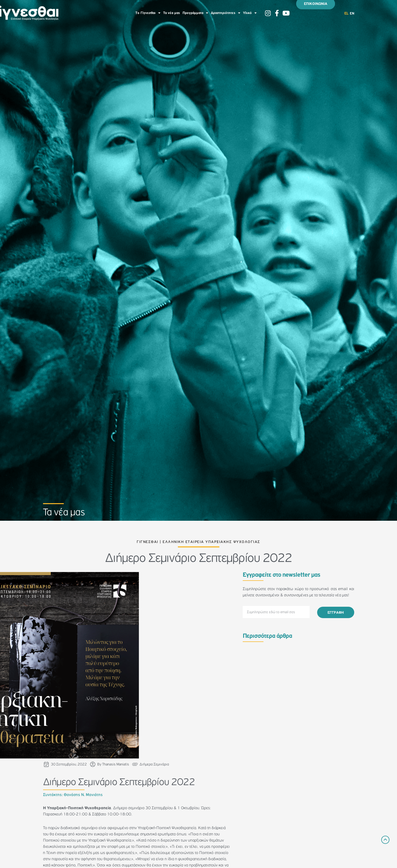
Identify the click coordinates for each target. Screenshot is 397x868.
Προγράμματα (195, 13)
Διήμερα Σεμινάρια (154, 764)
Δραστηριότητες (226, 13)
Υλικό (250, 13)
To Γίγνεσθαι (148, 13)
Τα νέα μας (172, 13)
